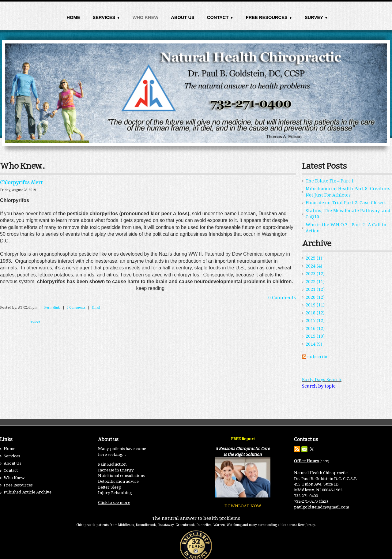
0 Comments (282, 298)
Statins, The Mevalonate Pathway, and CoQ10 (348, 214)
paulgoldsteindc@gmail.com (322, 507)
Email (96, 308)
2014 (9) (314, 344)
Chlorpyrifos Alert (21, 183)
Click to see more (114, 503)
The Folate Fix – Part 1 (330, 181)
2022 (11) (315, 282)
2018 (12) (315, 313)
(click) (324, 461)
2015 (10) (315, 336)
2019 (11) (315, 305)
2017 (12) (315, 321)
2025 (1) (314, 258)
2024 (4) (314, 266)
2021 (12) (315, 289)
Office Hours (307, 461)
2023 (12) (315, 274)
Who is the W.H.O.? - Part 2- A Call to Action (346, 228)
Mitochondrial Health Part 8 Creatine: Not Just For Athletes (348, 192)
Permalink (52, 308)
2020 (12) (315, 297)
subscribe (318, 357)
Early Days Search (322, 380)
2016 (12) (315, 328)
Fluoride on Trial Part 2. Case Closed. (346, 203)
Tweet (35, 322)
